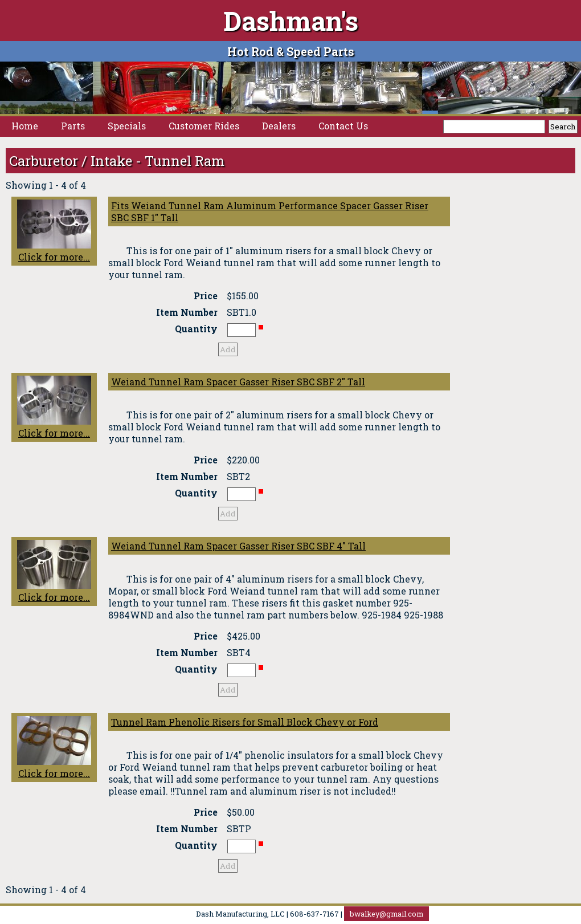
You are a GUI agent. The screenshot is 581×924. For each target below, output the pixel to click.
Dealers (279, 126)
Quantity (196, 329)
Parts (73, 126)
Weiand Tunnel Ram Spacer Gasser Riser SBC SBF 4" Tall (238, 546)
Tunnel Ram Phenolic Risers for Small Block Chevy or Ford (245, 722)
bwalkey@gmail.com (386, 914)
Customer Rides (204, 126)
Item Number (187, 312)
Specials (127, 126)
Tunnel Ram (185, 161)
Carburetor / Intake (71, 161)
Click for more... (54, 231)
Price (206, 296)
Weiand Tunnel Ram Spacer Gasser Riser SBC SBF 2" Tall (238, 382)
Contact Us (343, 126)
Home (25, 126)
